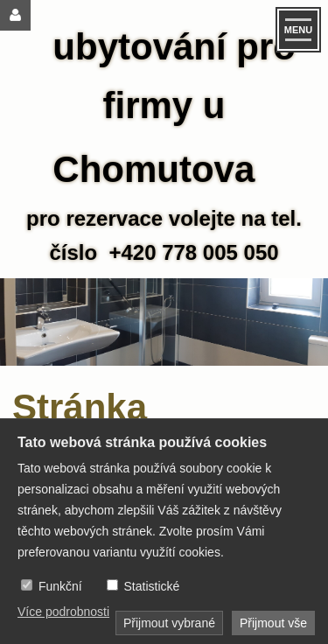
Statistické (151, 586)
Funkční (60, 586)
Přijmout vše (273, 623)
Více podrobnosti (63, 612)
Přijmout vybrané (169, 623)
